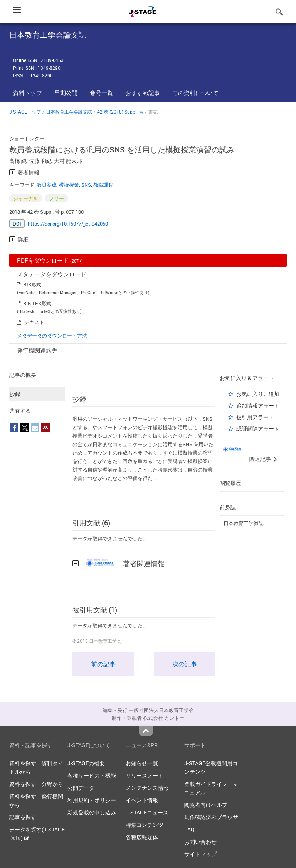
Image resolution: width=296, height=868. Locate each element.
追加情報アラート (258, 406)
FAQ (189, 829)
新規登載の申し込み (92, 812)
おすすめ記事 (143, 93)
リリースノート (145, 775)
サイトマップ (200, 854)
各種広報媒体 (142, 837)
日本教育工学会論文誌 (69, 112)
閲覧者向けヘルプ (206, 805)
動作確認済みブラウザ (211, 817)
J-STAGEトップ (25, 112)
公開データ (81, 788)
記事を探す (23, 817)
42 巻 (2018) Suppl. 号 (120, 112)
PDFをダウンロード (50, 260)
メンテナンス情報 (147, 788)
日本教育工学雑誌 (244, 523)
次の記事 (185, 664)
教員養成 (47, 185)
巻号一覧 (101, 93)
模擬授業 (69, 185)
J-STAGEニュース (147, 812)
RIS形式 (32, 284)
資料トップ (28, 93)
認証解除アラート (258, 429)
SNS (86, 185)
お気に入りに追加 (258, 394)
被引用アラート (255, 417)
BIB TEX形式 (37, 303)
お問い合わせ (200, 842)
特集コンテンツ (145, 825)
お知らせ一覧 (142, 763)
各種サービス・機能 (92, 775)
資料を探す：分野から (36, 784)
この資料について (195, 93)
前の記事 (103, 664)
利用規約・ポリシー (92, 800)
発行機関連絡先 (37, 350)
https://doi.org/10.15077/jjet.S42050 (68, 224)
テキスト (34, 322)
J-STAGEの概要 (86, 763)
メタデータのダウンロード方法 (52, 336)
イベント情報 (142, 800)
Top (146, 731)
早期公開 (66, 93)
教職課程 (103, 185)
